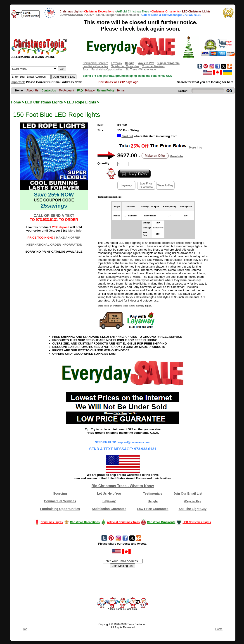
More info (75, 231)
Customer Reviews (153, 66)
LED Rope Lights (82, 102)
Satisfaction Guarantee (125, 66)
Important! (18, 82)
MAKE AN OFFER (68, 238)
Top (25, 629)
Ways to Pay (192, 501)
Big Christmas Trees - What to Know (123, 486)
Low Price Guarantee (95, 66)
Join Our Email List (188, 493)
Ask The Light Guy (193, 509)
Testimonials (153, 493)
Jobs (85, 69)
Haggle (153, 501)
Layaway (117, 63)
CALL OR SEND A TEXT (54, 216)
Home (16, 102)
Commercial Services (95, 63)
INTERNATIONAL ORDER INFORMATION (54, 245)
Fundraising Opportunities (107, 69)
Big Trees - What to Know (141, 69)
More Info (195, 147)
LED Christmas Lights (44, 102)
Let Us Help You (109, 493)
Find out (127, 136)
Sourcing (60, 493)
